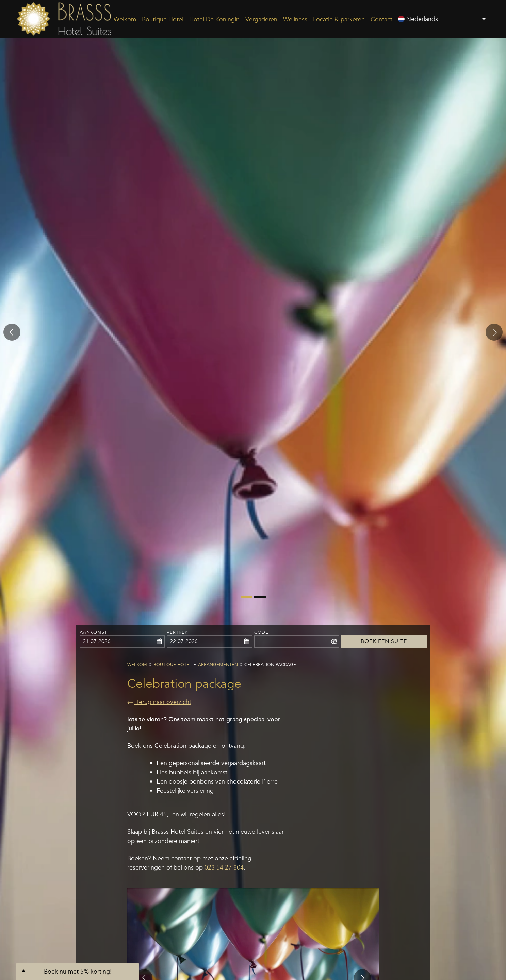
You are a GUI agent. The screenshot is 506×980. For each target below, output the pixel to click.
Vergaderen (261, 19)
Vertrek (177, 632)
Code (261, 632)
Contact (381, 19)
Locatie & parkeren (339, 19)
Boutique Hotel (163, 19)
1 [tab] (244, 600)
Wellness (295, 19)
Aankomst (93, 632)
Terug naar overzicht (159, 702)
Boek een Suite (384, 632)
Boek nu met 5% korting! (78, 971)
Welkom (125, 19)
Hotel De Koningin (214, 19)
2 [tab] (257, 600)
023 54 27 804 (224, 867)
